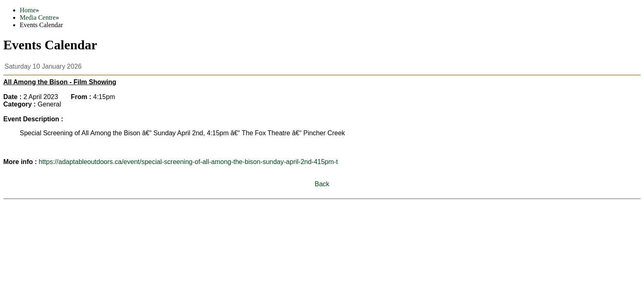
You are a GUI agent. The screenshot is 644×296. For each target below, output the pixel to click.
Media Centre (38, 17)
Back (322, 184)
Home (28, 10)
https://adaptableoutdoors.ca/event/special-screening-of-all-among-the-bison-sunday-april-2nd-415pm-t (188, 162)
